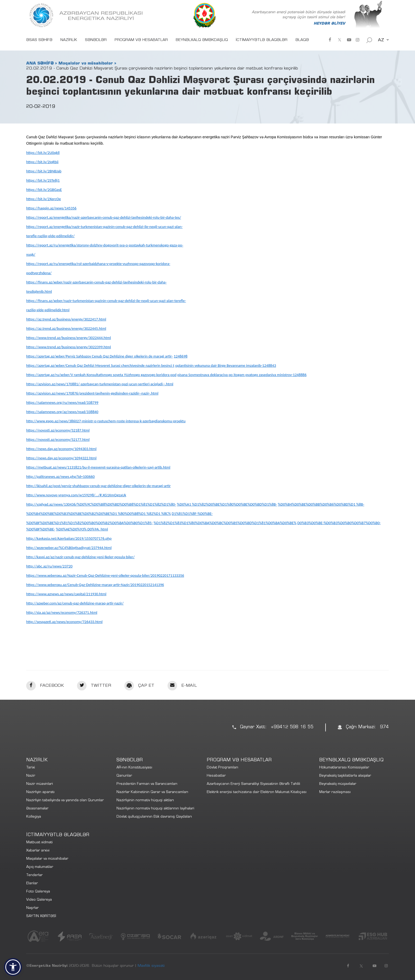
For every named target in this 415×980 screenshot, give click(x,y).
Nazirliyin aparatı (40, 792)
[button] (13, 967)
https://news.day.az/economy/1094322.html (61, 458)
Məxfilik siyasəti (151, 966)
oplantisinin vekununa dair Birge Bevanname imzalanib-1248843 (226, 365)
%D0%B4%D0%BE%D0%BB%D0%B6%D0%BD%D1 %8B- (321, 504)
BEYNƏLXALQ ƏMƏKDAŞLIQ (202, 40)
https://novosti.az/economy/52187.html (58, 430)
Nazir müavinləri (40, 784)
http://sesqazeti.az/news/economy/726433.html (64, 622)
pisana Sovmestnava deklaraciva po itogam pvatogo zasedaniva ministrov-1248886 (242, 375)
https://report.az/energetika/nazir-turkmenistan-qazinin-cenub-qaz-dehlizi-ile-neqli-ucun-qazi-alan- (104, 227)
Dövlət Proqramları (222, 768)
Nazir (31, 776)
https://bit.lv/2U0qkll (43, 153)
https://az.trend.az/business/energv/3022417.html (66, 319)
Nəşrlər (32, 908)
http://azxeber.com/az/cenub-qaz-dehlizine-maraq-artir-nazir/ (75, 603)
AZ (381, 40)
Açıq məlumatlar (40, 867)
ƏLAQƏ (302, 40)
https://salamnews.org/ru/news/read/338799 (62, 402)
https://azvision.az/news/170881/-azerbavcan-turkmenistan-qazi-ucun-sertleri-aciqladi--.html (100, 384)
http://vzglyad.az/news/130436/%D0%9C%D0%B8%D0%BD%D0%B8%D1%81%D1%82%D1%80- (101, 504)
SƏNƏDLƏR (96, 40)
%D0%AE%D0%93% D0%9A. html (82, 529)
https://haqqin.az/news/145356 (51, 208)
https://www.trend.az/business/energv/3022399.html (69, 347)
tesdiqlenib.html (39, 291)
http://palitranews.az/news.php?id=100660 (60, 477)
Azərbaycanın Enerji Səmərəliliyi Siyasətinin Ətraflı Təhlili (253, 784)
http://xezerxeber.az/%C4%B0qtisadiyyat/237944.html (69, 548)
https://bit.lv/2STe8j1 (43, 180)
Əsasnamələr (37, 809)
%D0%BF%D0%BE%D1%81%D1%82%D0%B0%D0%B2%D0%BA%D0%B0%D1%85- (89, 523)
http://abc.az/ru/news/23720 (49, 566)
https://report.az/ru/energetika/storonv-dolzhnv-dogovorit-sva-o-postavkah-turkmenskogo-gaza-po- (105, 245)
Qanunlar (124, 776)
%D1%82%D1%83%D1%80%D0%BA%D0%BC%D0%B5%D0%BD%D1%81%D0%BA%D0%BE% (225, 523)
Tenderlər (34, 875)
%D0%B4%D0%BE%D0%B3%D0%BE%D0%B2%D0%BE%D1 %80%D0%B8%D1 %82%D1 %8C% (98, 514)
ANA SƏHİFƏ (40, 63)
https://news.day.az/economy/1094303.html (61, 449)
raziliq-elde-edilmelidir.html (48, 310)
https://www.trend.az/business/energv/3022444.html (69, 338)
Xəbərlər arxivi (38, 851)
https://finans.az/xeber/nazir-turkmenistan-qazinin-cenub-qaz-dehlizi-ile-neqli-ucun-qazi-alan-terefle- (106, 301)
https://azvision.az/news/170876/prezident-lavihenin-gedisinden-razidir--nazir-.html (92, 393)
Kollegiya (34, 817)
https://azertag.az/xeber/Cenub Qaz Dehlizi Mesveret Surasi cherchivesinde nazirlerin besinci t (100, 365)
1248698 (181, 356)
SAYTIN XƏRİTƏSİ (41, 916)
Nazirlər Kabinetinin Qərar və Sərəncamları (152, 792)
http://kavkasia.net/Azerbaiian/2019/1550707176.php (69, 538)
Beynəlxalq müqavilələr (338, 784)
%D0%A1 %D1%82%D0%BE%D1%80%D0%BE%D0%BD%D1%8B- (227, 504)
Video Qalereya (39, 900)
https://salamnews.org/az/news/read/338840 (62, 412)
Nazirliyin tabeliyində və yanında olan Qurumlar (65, 801)
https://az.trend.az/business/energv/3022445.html (66, 328)
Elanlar (32, 884)
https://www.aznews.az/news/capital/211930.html (66, 594)
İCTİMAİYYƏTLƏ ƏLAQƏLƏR (262, 40)
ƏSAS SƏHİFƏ (39, 40)
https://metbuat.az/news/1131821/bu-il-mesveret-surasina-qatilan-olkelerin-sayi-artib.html (98, 467)
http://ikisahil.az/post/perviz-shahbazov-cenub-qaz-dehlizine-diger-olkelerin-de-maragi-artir (98, 486)
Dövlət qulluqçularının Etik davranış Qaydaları (154, 817)
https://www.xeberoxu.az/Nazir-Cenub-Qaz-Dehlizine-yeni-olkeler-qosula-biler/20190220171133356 (105, 575)
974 (384, 727)
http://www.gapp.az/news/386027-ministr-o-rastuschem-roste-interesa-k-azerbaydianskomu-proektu (106, 421)
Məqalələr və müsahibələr (86, 63)
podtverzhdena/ (39, 273)
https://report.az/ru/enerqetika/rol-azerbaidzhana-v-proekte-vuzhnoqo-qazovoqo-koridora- (98, 264)
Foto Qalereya (38, 892)
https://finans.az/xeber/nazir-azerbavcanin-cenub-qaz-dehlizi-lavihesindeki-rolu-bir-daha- (96, 282)
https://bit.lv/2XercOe (44, 199)
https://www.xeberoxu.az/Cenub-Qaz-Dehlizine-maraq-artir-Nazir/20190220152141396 (95, 585)
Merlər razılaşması (335, 792)
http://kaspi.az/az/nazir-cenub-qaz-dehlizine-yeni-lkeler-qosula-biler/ (80, 557)
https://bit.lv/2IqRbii (42, 162)
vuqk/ (31, 254)
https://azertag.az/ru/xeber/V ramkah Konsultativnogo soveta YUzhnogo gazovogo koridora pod (101, 375)
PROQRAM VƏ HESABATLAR (141, 40)
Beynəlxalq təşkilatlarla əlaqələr (345, 776)
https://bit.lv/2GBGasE (44, 190)
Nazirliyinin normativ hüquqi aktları (145, 801)
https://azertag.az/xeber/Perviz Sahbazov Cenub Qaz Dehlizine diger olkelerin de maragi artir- (100, 356)
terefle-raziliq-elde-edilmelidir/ (50, 236)
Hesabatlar (216, 776)
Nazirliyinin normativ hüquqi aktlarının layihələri (155, 809)
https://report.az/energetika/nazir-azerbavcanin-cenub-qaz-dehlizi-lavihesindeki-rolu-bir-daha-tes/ (104, 217)
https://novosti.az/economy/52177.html (58, 439)
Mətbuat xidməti (39, 843)
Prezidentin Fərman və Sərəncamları (147, 784)
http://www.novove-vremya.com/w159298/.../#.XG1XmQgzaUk (76, 495)
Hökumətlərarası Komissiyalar (344, 768)
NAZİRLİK (69, 40)
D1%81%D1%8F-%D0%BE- (192, 514)
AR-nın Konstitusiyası (134, 768)
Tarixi (31, 768)
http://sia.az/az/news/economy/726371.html (62, 612)
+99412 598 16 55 (292, 727)
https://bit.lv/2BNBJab (44, 171)
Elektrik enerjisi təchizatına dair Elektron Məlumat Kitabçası (257, 792)
